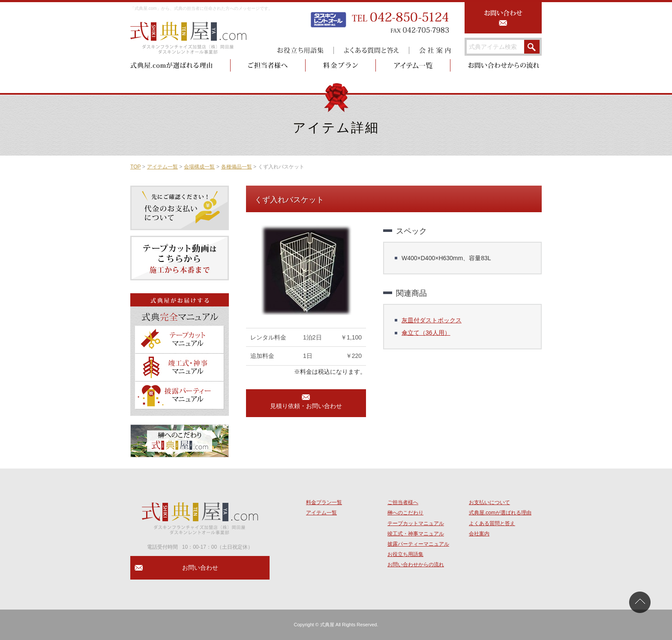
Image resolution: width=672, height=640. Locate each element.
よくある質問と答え (492, 523)
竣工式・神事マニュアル (416, 534)
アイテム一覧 (162, 167)
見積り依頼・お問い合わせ (306, 406)
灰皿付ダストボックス (432, 320)
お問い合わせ (200, 568)
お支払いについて (489, 502)
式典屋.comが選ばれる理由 (500, 513)
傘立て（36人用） (426, 333)
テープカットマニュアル (416, 523)
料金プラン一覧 (324, 502)
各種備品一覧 (237, 167)
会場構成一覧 (199, 167)
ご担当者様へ (403, 502)
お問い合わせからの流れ (416, 565)
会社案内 (479, 534)
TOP (135, 167)
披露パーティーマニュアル (418, 544)
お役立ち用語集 (405, 554)
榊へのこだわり (405, 513)
